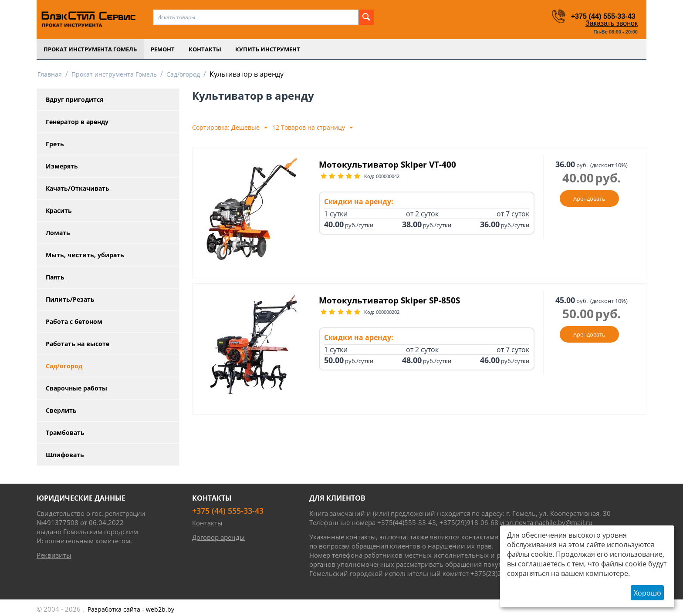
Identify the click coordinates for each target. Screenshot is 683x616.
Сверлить (61, 410)
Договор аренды (218, 537)
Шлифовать (65, 455)
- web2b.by (131, 609)
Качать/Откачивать (78, 188)
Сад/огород (183, 74)
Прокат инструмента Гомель (90, 49)
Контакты (205, 49)
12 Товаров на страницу (313, 128)
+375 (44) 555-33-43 (600, 16)
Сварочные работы (76, 388)
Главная (50, 74)
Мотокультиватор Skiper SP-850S (397, 301)
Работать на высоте (78, 344)
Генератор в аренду (77, 122)
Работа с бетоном (74, 321)
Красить (59, 210)
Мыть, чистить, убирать (85, 255)
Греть (55, 144)
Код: (369, 177)
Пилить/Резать (70, 299)
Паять (55, 277)
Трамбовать (65, 433)
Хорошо (647, 593)
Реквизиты (54, 555)
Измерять (62, 166)
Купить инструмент (268, 49)
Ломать (58, 233)
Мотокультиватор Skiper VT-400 (394, 165)
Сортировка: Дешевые (230, 128)
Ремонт (163, 49)
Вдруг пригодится (74, 99)
